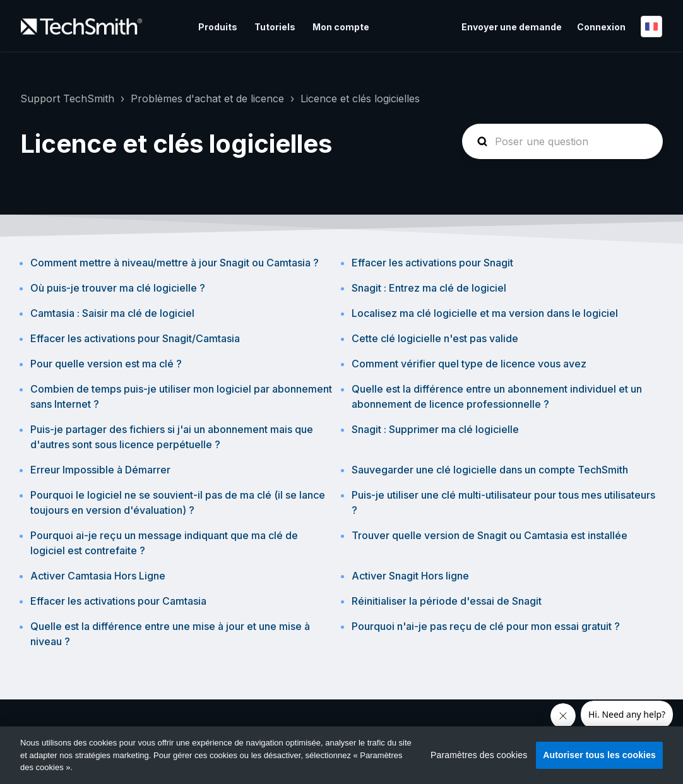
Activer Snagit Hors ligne (410, 576)
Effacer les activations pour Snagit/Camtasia (135, 338)
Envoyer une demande (512, 27)
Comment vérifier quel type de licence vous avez (469, 364)
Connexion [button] (601, 27)
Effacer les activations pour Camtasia (118, 601)
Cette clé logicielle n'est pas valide (435, 338)
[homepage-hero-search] (562, 141)
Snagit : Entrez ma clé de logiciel (429, 288)
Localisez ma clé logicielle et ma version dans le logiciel (485, 313)
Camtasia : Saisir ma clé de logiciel (112, 313)
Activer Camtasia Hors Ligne (98, 576)
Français (651, 27)
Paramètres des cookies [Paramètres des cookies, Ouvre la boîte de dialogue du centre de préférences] (479, 755)
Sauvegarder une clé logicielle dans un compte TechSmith (490, 470)
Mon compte (341, 27)
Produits (218, 27)
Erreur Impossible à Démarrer (100, 470)
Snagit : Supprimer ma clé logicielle (435, 429)
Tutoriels (275, 27)
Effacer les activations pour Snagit (432, 263)
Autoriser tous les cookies (599, 755)
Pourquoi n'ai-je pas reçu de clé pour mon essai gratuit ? (486, 626)
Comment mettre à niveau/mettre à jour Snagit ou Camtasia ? (175, 263)
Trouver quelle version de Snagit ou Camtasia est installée (490, 535)
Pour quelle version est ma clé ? (106, 364)
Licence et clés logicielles (360, 98)
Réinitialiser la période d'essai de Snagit (447, 601)
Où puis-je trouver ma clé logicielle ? (118, 288)
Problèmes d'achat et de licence (207, 98)
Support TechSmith (67, 98)
